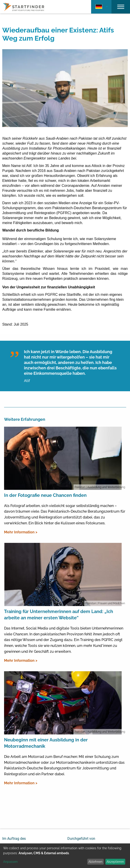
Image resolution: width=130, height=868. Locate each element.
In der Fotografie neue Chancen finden (45, 495)
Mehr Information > (21, 532)
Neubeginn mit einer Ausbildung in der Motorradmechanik (46, 743)
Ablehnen (95, 862)
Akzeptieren (115, 862)
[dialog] (65, 856)
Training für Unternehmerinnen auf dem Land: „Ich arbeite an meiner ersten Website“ (59, 615)
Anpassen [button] (10, 862)
